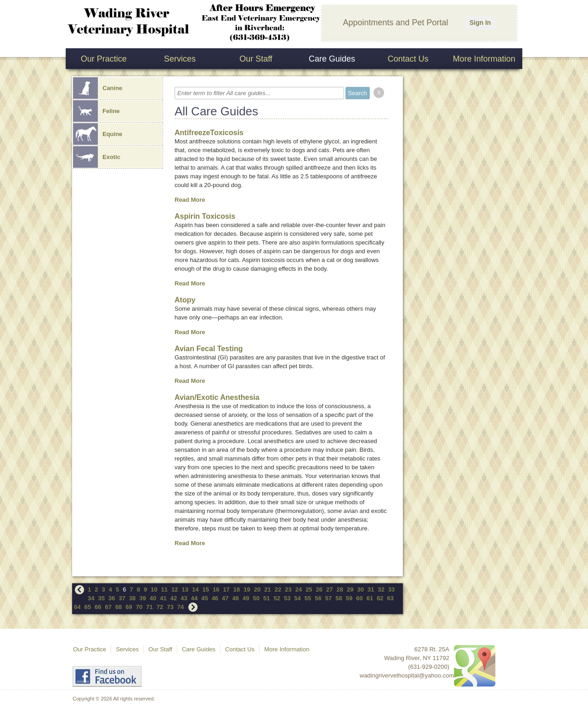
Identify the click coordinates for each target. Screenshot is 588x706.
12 (175, 589)
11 (164, 589)
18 (237, 589)
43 (184, 598)
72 (160, 607)
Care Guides (332, 59)
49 (246, 598)
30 (360, 589)
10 (154, 589)
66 (98, 607)
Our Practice (104, 59)
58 (339, 598)
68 (119, 607)
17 (226, 589)
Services (180, 59)
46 (215, 598)
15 (205, 589)
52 (277, 598)
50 (256, 598)
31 (371, 589)
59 (349, 598)
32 (381, 589)
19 (247, 589)
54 (297, 598)
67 (108, 607)
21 (267, 589)
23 (288, 589)
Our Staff (256, 59)
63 (390, 598)
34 (91, 598)
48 (236, 598)
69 (129, 607)
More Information (484, 59)
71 (149, 607)
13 (185, 589)
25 (309, 589)
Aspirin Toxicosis (205, 216)
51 (266, 598)
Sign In (480, 23)
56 (318, 598)
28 (340, 589)
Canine (98, 88)
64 (77, 607)
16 (216, 589)
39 (142, 598)
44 (194, 598)
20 (257, 589)
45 (204, 598)
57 (328, 598)
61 (370, 598)
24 (299, 589)
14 (195, 589)
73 (170, 607)
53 (287, 598)
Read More (190, 200)
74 (181, 607)
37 (122, 598)
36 (112, 598)
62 (380, 598)
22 (278, 589)
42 (174, 598)
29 (350, 589)
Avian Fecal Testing (209, 349)
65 (87, 607)
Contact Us (408, 59)
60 (359, 598)
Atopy (185, 300)
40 (153, 598)
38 (132, 598)
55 (308, 598)
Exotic (97, 157)
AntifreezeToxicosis (209, 133)
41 (163, 598)
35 (101, 598)
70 (139, 607)
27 (329, 589)
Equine (98, 134)
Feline (96, 111)
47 (225, 598)
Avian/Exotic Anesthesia (217, 397)
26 (319, 589)
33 (391, 589)
